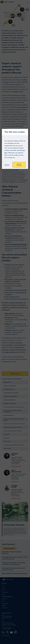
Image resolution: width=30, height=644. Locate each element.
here (6, 153)
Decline (7, 165)
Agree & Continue (19, 165)
